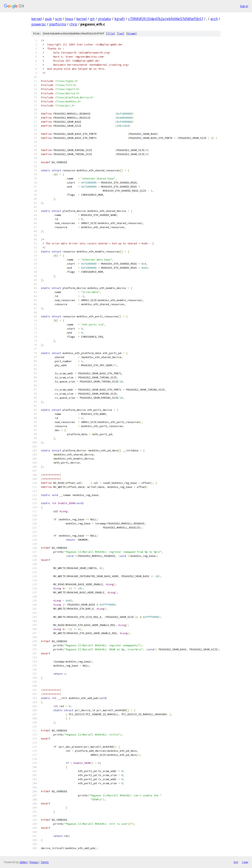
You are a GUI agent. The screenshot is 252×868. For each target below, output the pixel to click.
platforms (58, 24)
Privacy (34, 862)
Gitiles (23, 862)
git (92, 19)
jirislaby (105, 19)
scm (58, 19)
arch (214, 19)
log (121, 34)
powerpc (39, 24)
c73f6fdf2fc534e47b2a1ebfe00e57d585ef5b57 (166, 19)
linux (69, 19)
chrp (73, 24)
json (245, 862)
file (111, 34)
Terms (45, 862)
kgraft (120, 19)
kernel (37, 19)
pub (48, 19)
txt (236, 862)
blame (131, 34)
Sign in (244, 6)
